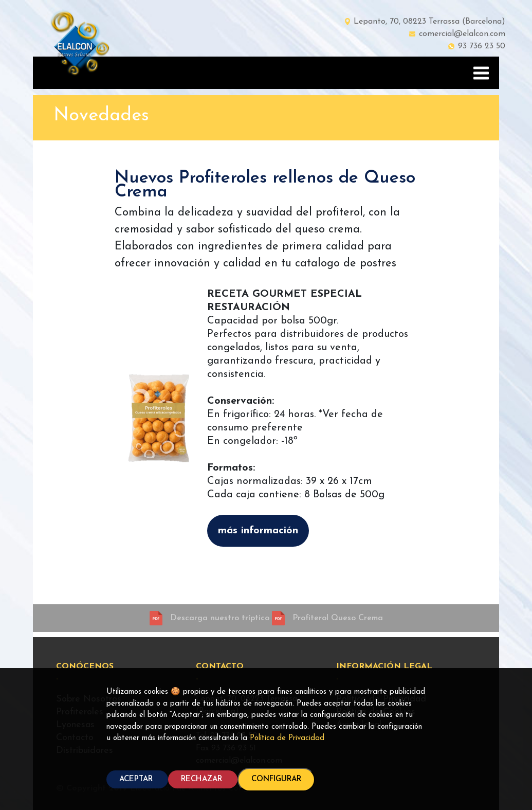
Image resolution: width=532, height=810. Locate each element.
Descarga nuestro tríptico (221, 618)
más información (258, 531)
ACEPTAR (137, 779)
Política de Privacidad (287, 738)
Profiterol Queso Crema (338, 618)
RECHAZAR (203, 779)
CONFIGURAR (276, 779)
